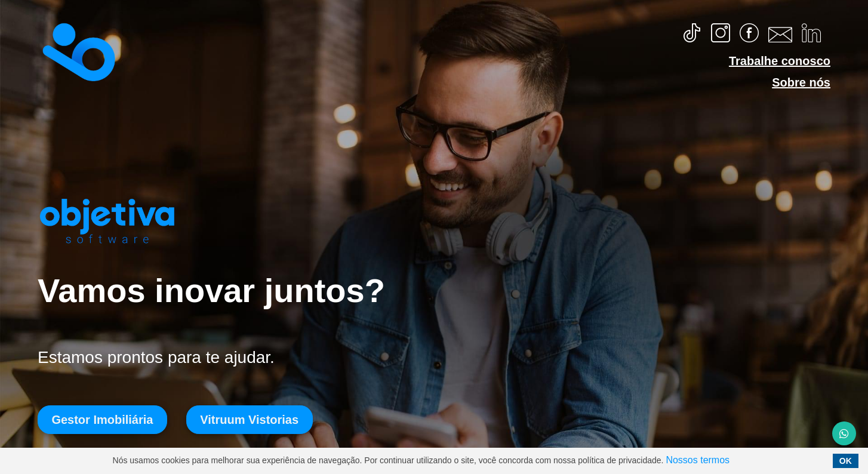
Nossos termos (698, 460)
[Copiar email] (780, 33)
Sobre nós (801, 82)
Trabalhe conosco (780, 61)
